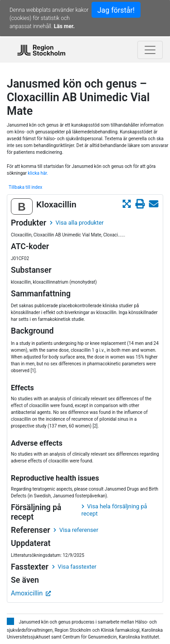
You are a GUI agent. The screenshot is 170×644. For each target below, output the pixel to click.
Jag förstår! (116, 10)
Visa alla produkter (77, 223)
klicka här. (38, 173)
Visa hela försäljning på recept (114, 510)
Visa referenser (76, 530)
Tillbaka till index (25, 187)
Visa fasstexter (74, 567)
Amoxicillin (31, 593)
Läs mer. (64, 26)
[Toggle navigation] (150, 50)
